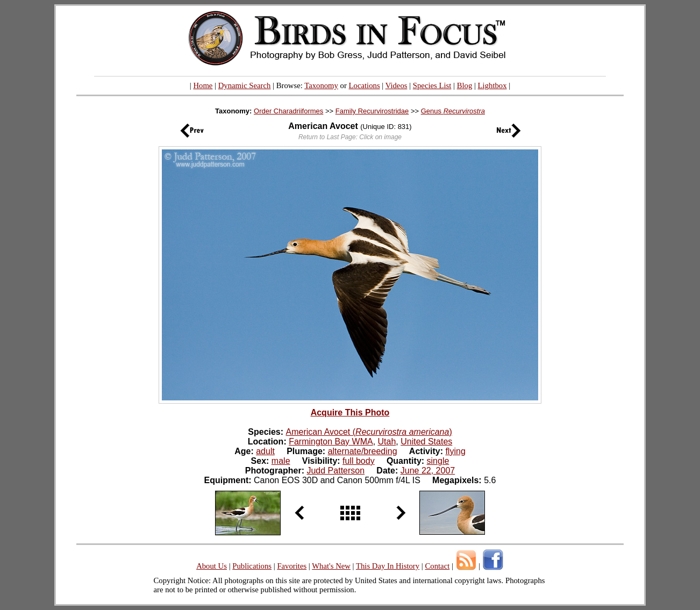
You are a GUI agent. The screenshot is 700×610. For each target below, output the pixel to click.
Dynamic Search (245, 85)
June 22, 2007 (428, 471)
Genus (453, 111)
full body (359, 461)
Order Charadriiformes (288, 111)
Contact (437, 566)
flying (455, 451)
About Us (212, 566)
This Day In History (388, 566)
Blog (465, 85)
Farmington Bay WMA (331, 442)
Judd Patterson (335, 471)
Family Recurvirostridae (372, 111)
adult (265, 451)
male (281, 461)
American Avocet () (369, 432)
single (438, 461)
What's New (331, 566)
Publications (252, 566)
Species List (432, 85)
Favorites (292, 566)
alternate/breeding (363, 451)
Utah (387, 442)
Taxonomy (321, 85)
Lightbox (492, 85)
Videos (397, 85)
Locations (365, 85)
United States (426, 442)
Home (203, 85)
